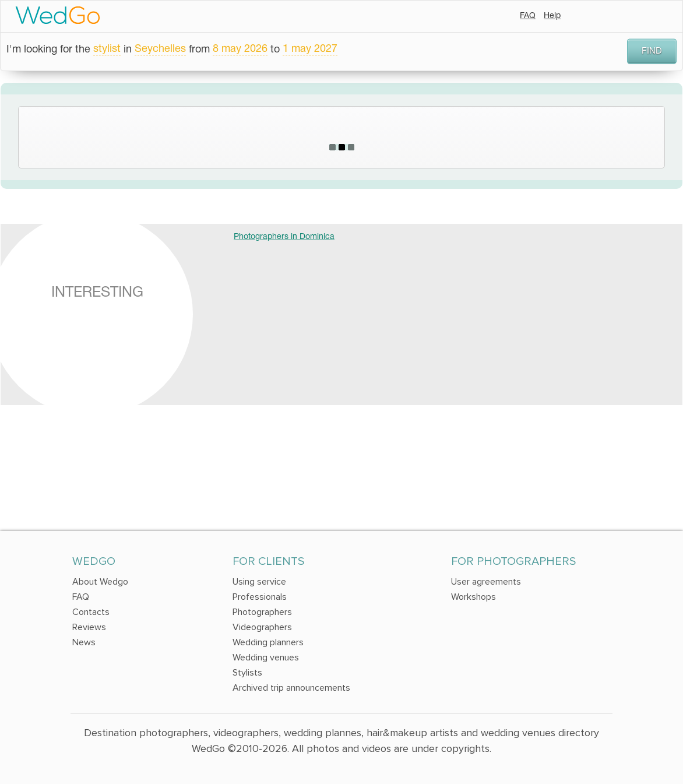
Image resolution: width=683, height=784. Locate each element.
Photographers (262, 612)
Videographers (262, 627)
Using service (259, 582)
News (84, 642)
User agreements (486, 582)
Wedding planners (268, 642)
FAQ (528, 16)
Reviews (89, 627)
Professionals (260, 597)
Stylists (247, 673)
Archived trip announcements (291, 688)
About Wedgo (100, 582)
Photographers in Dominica (284, 237)
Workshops (473, 597)
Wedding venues (266, 658)
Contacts (91, 612)
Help (552, 16)
